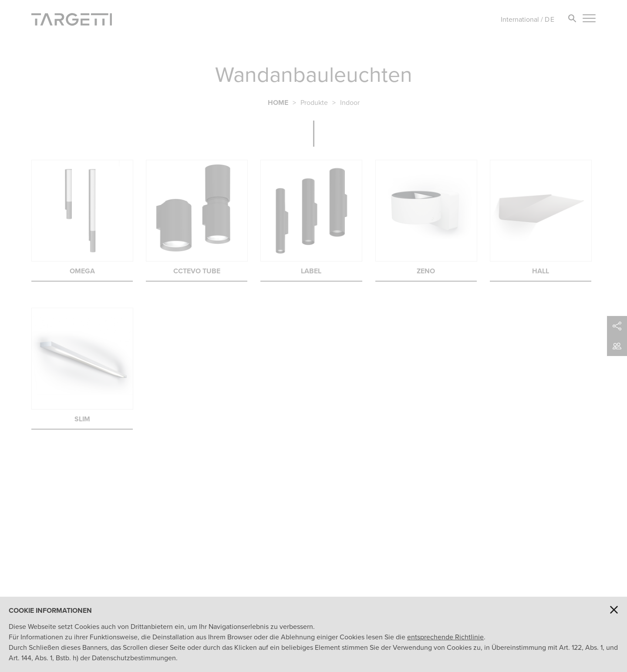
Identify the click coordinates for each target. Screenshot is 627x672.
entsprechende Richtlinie (445, 637)
